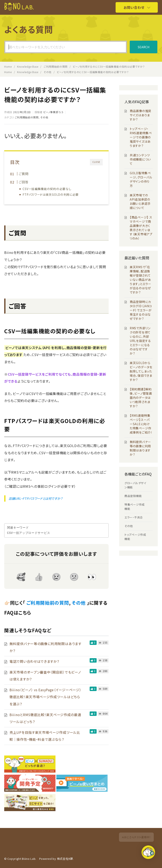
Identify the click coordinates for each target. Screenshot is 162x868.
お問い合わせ (134, 7)
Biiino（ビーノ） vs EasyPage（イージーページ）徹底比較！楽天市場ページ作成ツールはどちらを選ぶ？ (45, 697)
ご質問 (24, 174)
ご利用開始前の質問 (27, 117)
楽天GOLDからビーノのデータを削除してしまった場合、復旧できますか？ (141, 371)
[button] (149, 854)
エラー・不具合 (134, 517)
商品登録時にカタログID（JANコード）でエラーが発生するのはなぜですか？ (141, 310)
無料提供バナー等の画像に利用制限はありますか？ (140, 448)
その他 (44, 117)
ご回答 (24, 182)
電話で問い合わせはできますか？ (34, 661)
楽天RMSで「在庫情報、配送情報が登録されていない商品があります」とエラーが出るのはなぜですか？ (140, 280)
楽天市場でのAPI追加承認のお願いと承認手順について (140, 201)
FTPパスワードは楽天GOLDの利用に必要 (51, 194)
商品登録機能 (133, 496)
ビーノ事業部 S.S (53, 112)
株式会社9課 (65, 859)
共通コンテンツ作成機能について (140, 159)
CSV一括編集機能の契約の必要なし (47, 189)
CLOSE (96, 162)
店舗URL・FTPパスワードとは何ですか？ (36, 498)
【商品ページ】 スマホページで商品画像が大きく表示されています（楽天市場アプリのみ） (141, 228)
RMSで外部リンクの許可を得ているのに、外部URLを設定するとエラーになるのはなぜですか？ (140, 341)
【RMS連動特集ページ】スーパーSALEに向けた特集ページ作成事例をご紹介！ (141, 424)
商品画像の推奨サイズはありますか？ (140, 115)
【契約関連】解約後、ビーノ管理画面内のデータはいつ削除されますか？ (141, 398)
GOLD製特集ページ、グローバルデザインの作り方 (141, 179)
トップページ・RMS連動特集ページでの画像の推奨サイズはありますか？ (141, 137)
